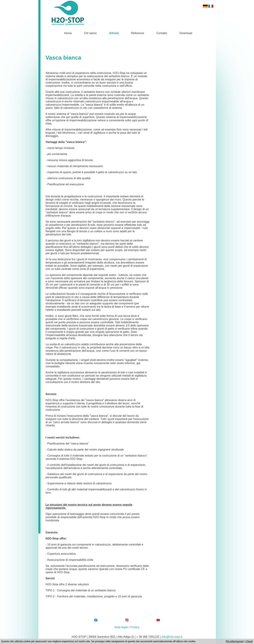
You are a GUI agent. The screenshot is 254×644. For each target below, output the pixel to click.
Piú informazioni (235, 641)
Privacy (135, 627)
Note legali (121, 627)
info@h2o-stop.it (172, 637)
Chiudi (249, 641)
